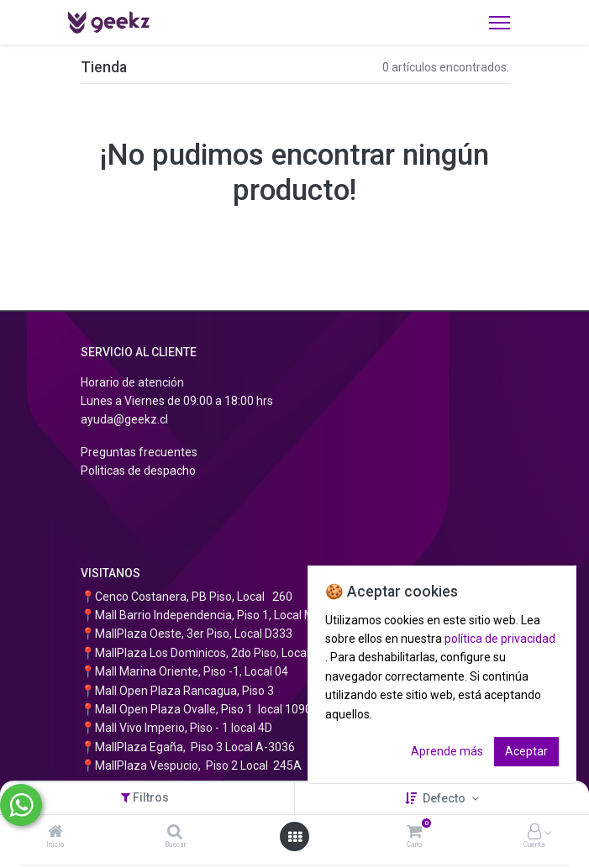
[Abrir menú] (295, 837)
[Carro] (414, 833)
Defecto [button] (445, 798)
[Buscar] (175, 833)
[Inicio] (55, 833)
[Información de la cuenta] (534, 833)
